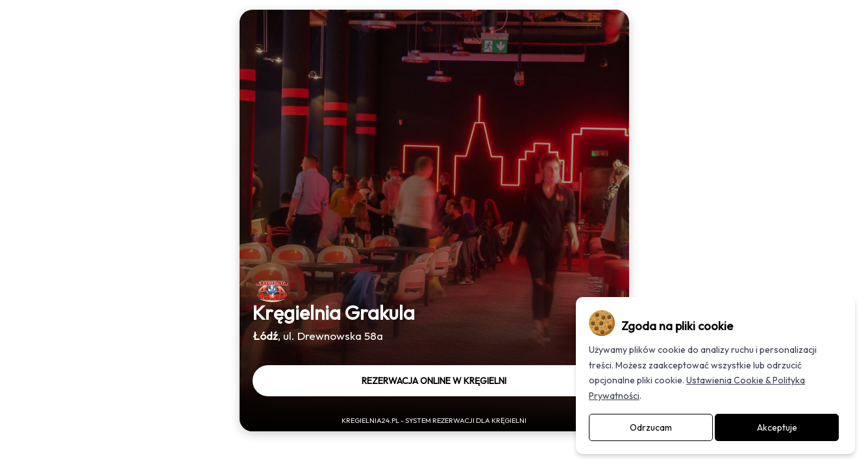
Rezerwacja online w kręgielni (434, 381)
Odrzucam (651, 427)
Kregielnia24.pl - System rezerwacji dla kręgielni (434, 420)
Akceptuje (777, 427)
